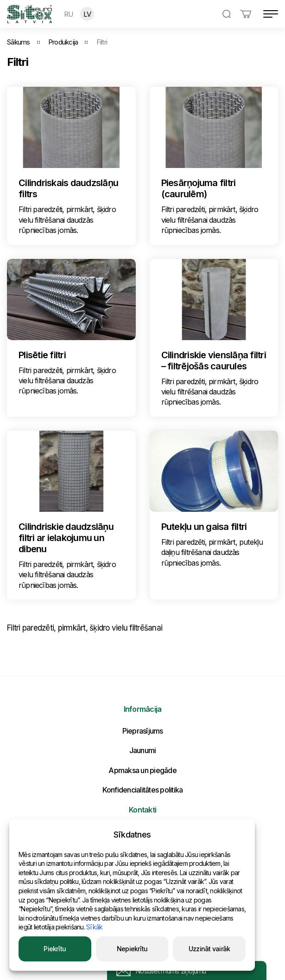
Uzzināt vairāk (209, 949)
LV (87, 14)
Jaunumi (143, 750)
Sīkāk (94, 927)
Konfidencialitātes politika (143, 790)
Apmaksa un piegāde (142, 770)
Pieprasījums (143, 731)
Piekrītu (55, 949)
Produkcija (63, 42)
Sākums (19, 42)
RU (69, 14)
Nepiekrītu (132, 949)
